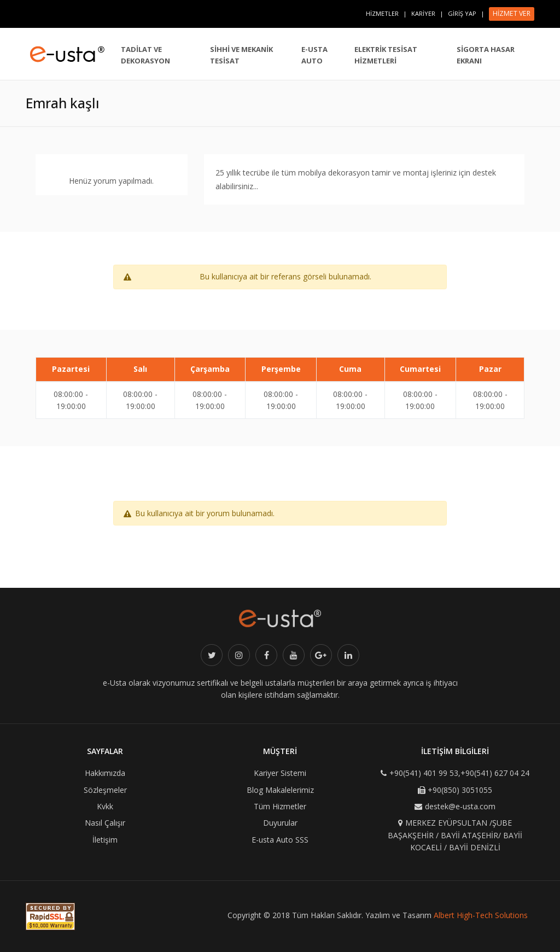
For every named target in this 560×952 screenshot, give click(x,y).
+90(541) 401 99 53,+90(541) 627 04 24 (459, 773)
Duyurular (280, 823)
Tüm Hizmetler (280, 806)
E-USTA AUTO (314, 55)
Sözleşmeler (105, 790)
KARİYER (423, 13)
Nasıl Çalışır (105, 823)
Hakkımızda (105, 773)
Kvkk (105, 806)
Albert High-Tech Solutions (481, 915)
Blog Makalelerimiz (280, 790)
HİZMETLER (382, 13)
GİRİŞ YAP (462, 13)
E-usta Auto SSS (280, 840)
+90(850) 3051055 (460, 790)
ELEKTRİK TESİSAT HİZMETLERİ (386, 55)
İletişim (105, 840)
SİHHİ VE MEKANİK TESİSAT (241, 55)
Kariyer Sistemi (280, 773)
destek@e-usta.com (460, 806)
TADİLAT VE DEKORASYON (145, 55)
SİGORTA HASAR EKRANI (486, 55)
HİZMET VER (512, 13)
